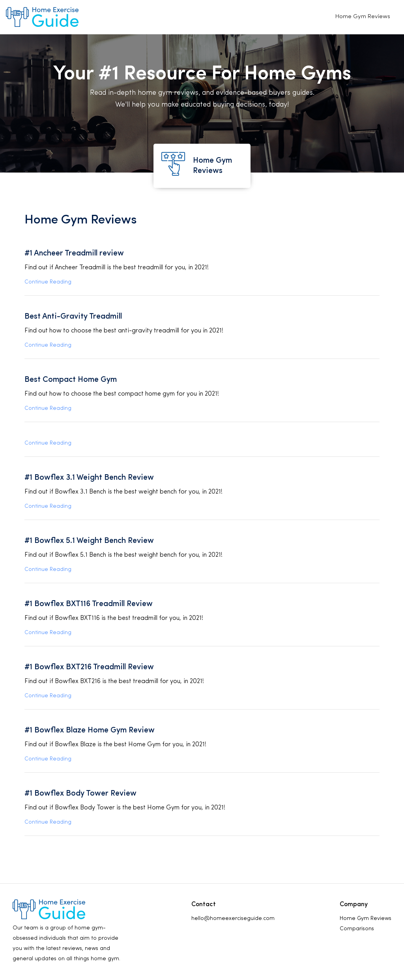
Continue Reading (48, 282)
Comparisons (357, 929)
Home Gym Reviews (363, 17)
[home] (42, 17)
